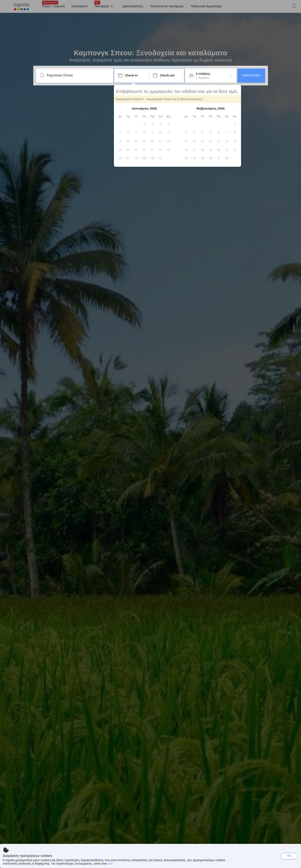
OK (289, 856)
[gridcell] (145, 124)
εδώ (110, 864)
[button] (118, 108)
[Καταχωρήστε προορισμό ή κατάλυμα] (78, 75)
